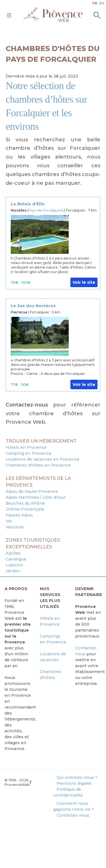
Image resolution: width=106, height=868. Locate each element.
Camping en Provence (29, 453)
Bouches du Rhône (25, 503)
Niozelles (19, 210)
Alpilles (13, 553)
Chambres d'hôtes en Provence (38, 465)
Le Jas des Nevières (33, 306)
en (102, 3)
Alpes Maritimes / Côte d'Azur (36, 497)
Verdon (13, 571)
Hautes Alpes (19, 515)
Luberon (14, 565)
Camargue (16, 559)
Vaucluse (15, 527)
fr (95, 3)
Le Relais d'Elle (28, 204)
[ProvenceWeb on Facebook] (40, 782)
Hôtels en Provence (26, 447)
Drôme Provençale (25, 509)
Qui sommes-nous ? (77, 777)
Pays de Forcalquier (45, 210)
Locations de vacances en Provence (43, 459)
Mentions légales (74, 783)
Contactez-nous (73, 815)
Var (9, 521)
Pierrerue (19, 312)
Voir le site (84, 282)
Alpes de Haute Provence (32, 491)
